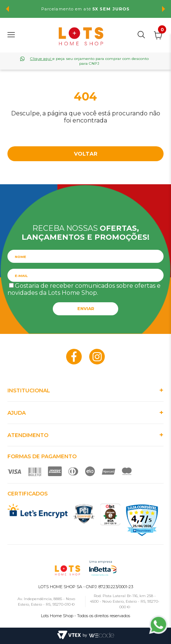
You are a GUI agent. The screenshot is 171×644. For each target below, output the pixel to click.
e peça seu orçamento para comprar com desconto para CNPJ (89, 61)
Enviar (86, 309)
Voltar (86, 154)
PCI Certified (84, 514)
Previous (7, 9)
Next (164, 9)
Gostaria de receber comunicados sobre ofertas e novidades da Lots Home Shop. (84, 289)
